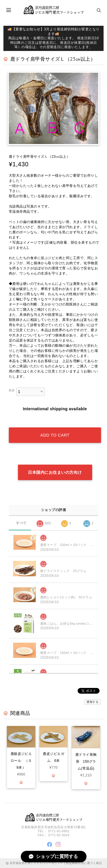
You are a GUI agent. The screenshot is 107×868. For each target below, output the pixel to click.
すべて (21, 523)
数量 (12, 390)
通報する (92, 702)
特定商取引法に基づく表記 (84, 863)
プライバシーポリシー (48, 863)
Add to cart (55, 435)
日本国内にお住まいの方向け (55, 472)
